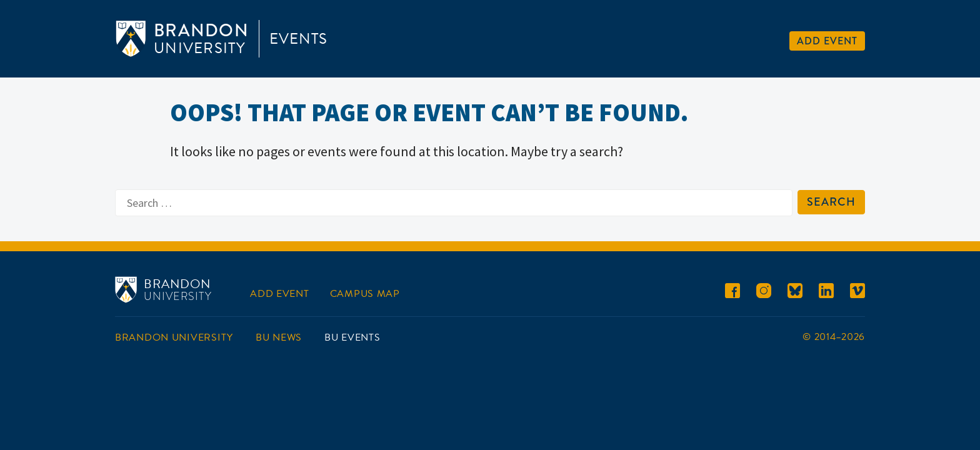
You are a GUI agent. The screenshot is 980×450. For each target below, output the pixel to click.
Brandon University (174, 337)
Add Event (827, 41)
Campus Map (365, 294)
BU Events (352, 337)
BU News (279, 337)
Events (298, 39)
